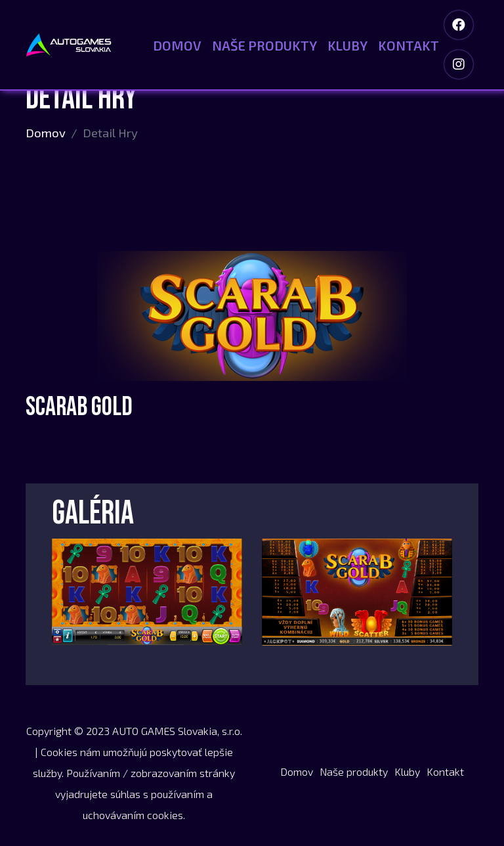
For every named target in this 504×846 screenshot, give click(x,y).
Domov (177, 45)
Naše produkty (264, 45)
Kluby (347, 45)
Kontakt (409, 45)
